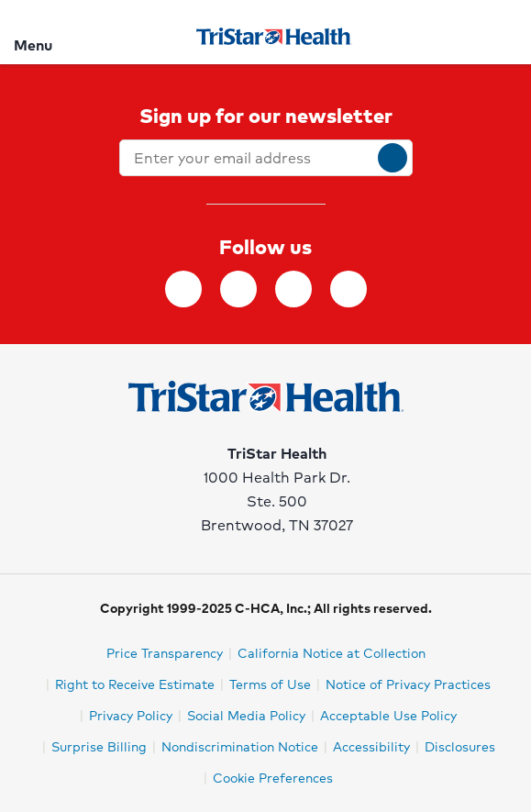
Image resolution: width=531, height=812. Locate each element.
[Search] (506, 32)
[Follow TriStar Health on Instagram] (238, 289)
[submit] (393, 158)
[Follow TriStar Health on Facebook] (183, 289)
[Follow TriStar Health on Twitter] (293, 289)
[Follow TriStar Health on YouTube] (348, 289)
